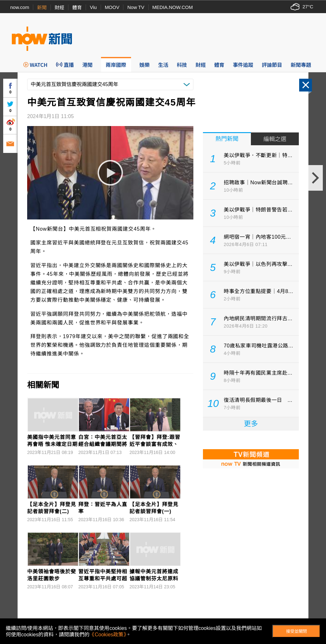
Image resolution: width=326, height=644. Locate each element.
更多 (251, 424)
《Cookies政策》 (108, 635)
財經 (59, 8)
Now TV (136, 7)
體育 (77, 8)
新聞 (42, 8)
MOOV (112, 7)
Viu (93, 7)
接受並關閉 (296, 631)
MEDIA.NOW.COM (173, 7)
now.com (20, 7)
